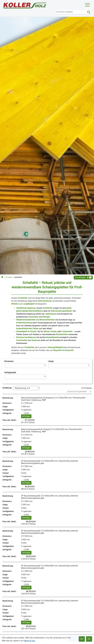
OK (89, 639)
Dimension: (9, 361)
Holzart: (6, 473)
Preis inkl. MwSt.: (10, 420)
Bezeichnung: (8, 398)
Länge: (51, 361)
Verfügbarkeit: (10, 373)
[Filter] (79, 392)
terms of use (29, 641)
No (82, 639)
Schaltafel (18, 277)
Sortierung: (7, 388)
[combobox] (25, 366)
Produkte (9, 277)
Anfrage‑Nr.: (7, 413)
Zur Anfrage (83, 277)
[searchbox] (6, 366)
